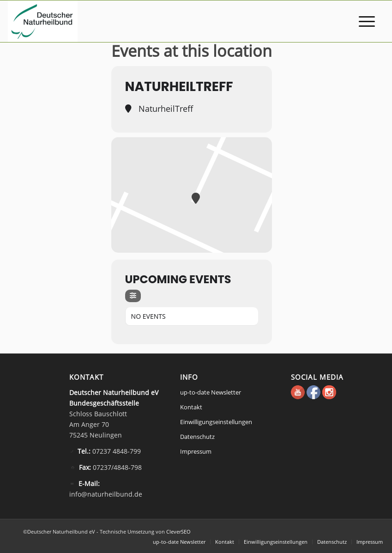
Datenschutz (197, 437)
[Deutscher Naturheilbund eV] (43, 21)
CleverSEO (178, 532)
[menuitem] (362, 21)
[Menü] (362, 21)
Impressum (196, 451)
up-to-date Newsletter (211, 392)
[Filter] (133, 296)
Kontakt (191, 407)
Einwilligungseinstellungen (216, 422)
